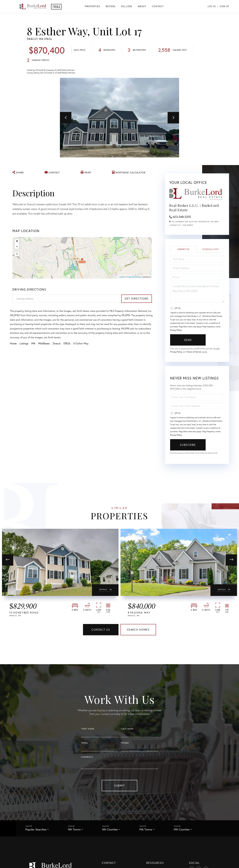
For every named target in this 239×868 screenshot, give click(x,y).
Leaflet (122, 277)
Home (13, 345)
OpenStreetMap (135, 277)
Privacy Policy (176, 330)
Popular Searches (36, 830)
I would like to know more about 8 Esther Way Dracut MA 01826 (197, 293)
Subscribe (188, 445)
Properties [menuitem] (92, 7)
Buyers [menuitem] (111, 7)
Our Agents (188, 225)
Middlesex (44, 345)
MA (33, 345)
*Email (85, 743)
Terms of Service (195, 352)
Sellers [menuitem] (127, 7)
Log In (212, 6)
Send (188, 340)
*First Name (88, 729)
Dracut (57, 345)
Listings (24, 345)
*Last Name (127, 729)
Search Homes (138, 630)
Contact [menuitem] (158, 7)
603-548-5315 (182, 217)
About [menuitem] (142, 7)
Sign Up (224, 6)
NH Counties (110, 830)
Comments (87, 758)
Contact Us (175, 225)
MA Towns (146, 830)
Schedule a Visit (210, 250)
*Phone (125, 743)
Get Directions (137, 298)
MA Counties (182, 830)
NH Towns (74, 830)
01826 (67, 345)
